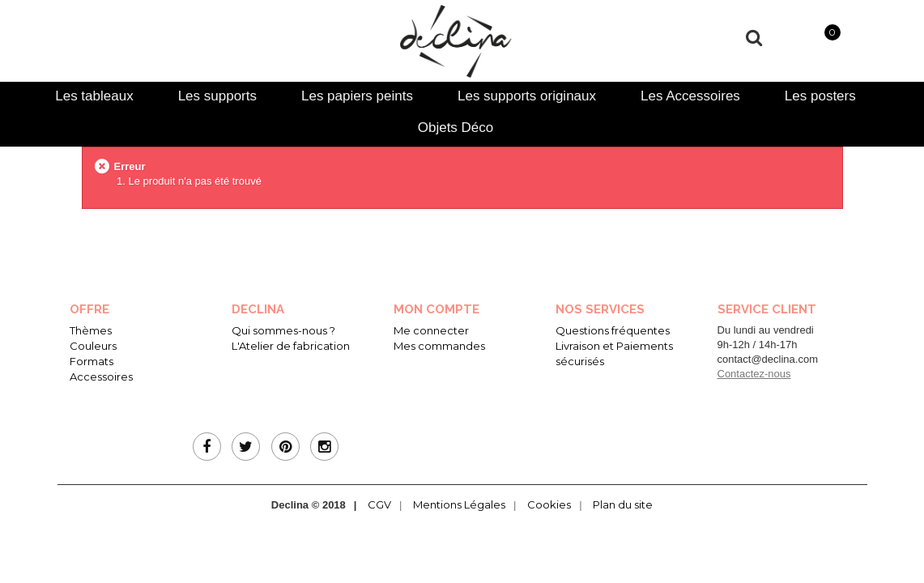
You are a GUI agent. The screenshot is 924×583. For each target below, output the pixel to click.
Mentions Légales (459, 504)
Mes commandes (439, 346)
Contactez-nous (754, 374)
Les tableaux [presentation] (94, 96)
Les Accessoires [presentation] (690, 96)
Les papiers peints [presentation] (357, 96)
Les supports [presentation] (217, 96)
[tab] (94, 96)
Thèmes (91, 330)
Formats (92, 361)
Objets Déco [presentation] (456, 128)
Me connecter (431, 330)
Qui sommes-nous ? (283, 330)
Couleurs (93, 346)
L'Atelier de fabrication (291, 346)
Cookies (549, 504)
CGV (379, 504)
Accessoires (101, 377)
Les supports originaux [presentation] (527, 96)
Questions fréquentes (613, 330)
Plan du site (623, 504)
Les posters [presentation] (820, 96)
